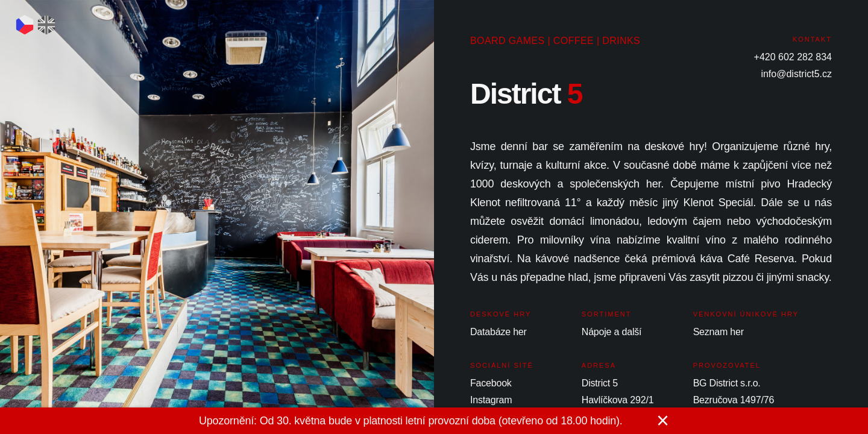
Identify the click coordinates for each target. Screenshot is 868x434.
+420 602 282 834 (793, 57)
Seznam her (719, 332)
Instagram (491, 400)
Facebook (491, 383)
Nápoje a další (612, 332)
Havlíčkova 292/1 (618, 400)
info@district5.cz (796, 74)
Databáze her (498, 332)
